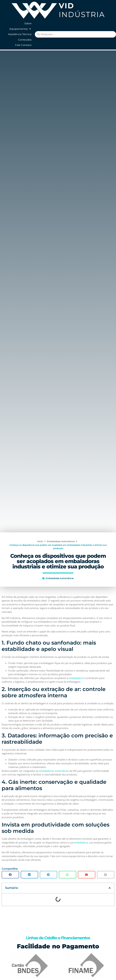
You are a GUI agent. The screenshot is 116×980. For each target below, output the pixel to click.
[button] (20, 29)
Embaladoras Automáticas (61, 541)
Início (40, 541)
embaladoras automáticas (54, 771)
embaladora (76, 678)
